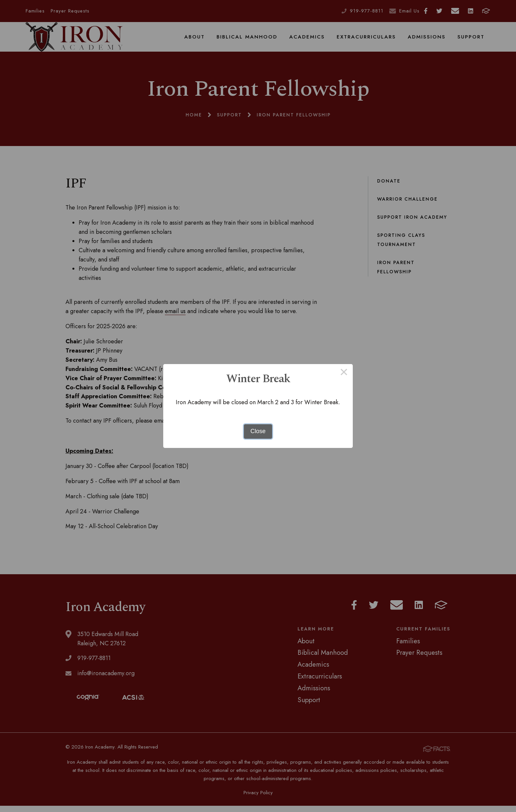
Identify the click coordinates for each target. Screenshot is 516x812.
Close (258, 431)
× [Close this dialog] (344, 373)
